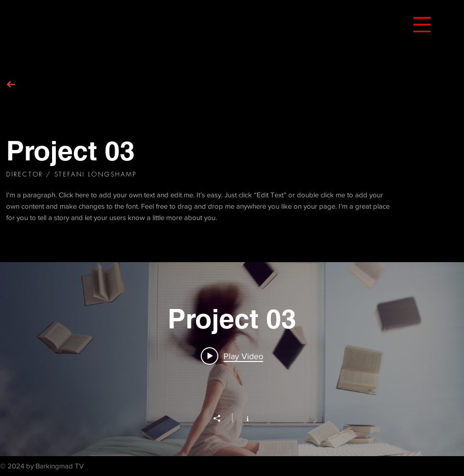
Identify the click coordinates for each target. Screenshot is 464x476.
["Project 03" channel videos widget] (232, 359)
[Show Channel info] (243, 418)
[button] (422, 25)
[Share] (222, 418)
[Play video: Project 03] (232, 356)
